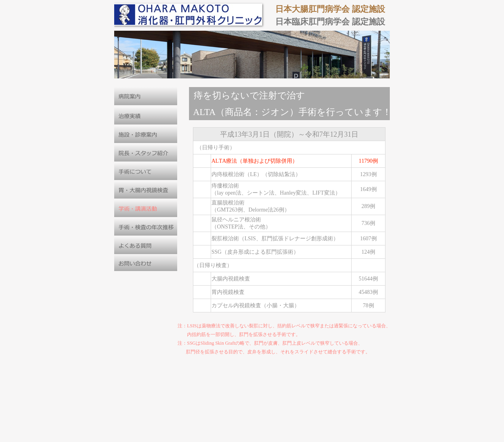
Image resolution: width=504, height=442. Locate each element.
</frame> (295, 221)
